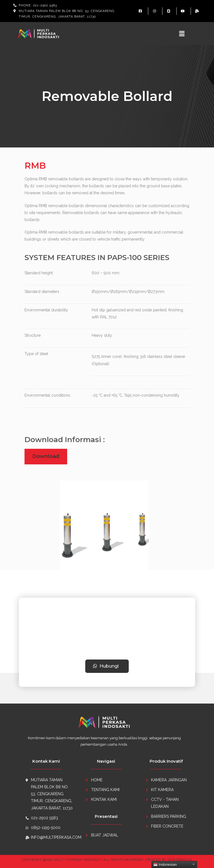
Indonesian (165, 865)
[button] (107, 666)
